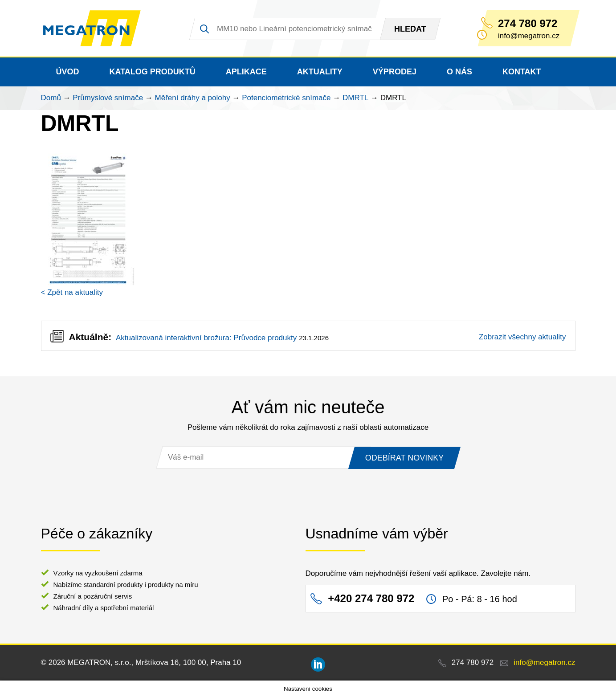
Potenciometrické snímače (286, 98)
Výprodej (395, 72)
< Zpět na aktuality (72, 292)
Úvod (68, 72)
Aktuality (320, 72)
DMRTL (355, 98)
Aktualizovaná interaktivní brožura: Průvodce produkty (206, 338)
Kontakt (522, 72)
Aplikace (246, 72)
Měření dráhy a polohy (193, 98)
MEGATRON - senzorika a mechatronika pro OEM (92, 29)
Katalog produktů (153, 72)
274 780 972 (528, 24)
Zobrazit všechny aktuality (522, 337)
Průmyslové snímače (108, 98)
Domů (51, 98)
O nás (459, 72)
